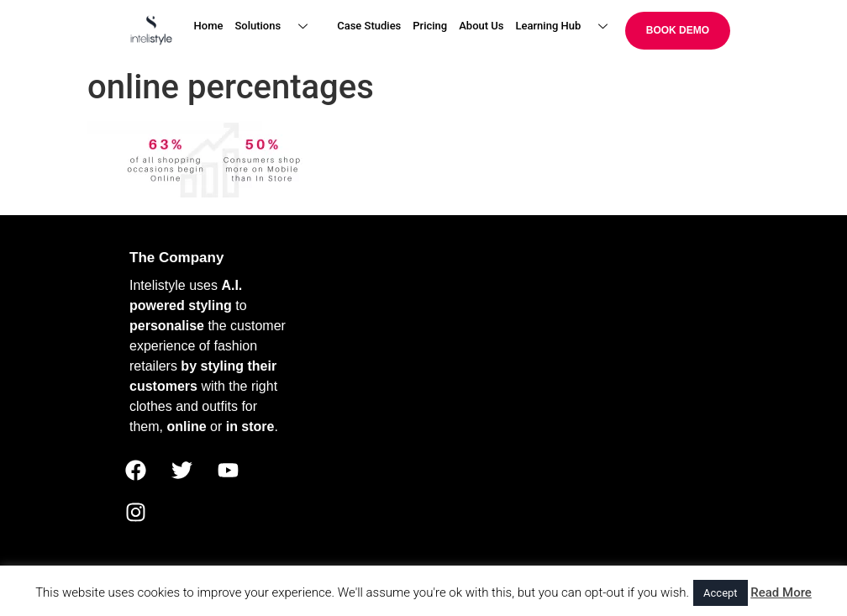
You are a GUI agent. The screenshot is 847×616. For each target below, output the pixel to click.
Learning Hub (568, 26)
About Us (481, 26)
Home (209, 26)
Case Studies (369, 26)
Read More (781, 592)
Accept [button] (721, 593)
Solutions (277, 26)
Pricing (430, 26)
